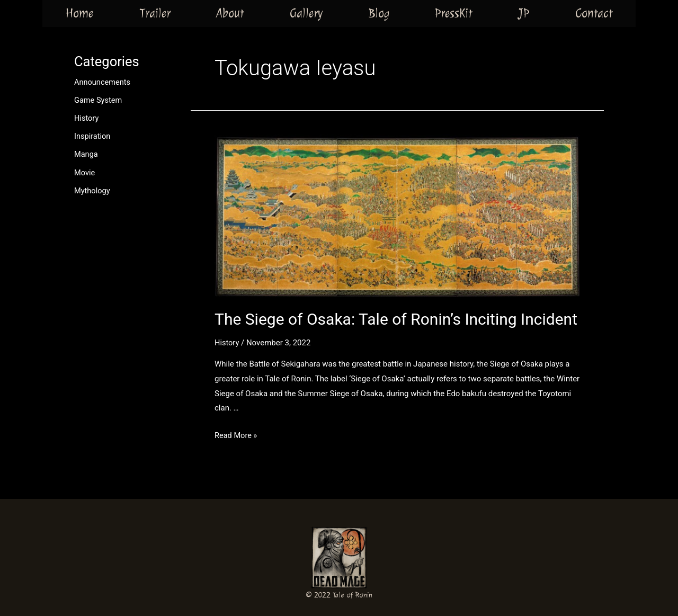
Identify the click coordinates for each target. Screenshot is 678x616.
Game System (99, 100)
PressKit (454, 13)
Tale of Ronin (353, 595)
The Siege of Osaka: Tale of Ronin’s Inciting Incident (396, 319)
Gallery (306, 13)
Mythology (93, 190)
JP (524, 13)
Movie (85, 172)
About (230, 13)
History (87, 118)
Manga (86, 154)
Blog (379, 13)
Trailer (155, 13)
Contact (594, 13)
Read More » (237, 435)
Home (79, 13)
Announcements (103, 82)
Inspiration (93, 136)
